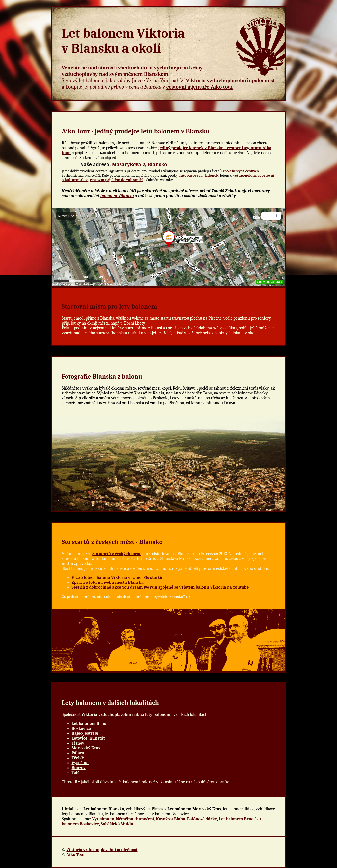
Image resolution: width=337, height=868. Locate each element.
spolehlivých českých (241, 171)
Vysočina (80, 763)
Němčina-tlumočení (135, 819)
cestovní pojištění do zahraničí (116, 180)
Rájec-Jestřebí (85, 733)
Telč (75, 773)
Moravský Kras (86, 748)
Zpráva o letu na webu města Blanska (108, 582)
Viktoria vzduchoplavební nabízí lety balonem (126, 714)
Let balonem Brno (89, 723)
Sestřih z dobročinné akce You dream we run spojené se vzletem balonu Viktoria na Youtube (160, 587)
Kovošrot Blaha (170, 819)
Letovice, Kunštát (88, 738)
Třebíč (78, 758)
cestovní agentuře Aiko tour (200, 87)
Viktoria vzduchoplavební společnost (230, 81)
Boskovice (81, 728)
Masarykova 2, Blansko (140, 164)
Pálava (78, 753)
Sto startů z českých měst (116, 554)
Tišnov (78, 743)
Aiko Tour (76, 854)
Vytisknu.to (103, 819)
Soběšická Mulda (117, 824)
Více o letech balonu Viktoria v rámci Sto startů (117, 577)
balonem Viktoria (117, 196)
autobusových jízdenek (199, 176)
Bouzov (79, 768)
